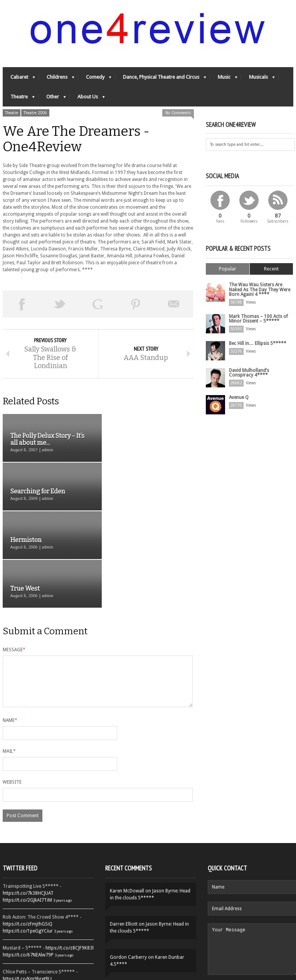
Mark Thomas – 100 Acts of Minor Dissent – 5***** (258, 319)
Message (14, 553)
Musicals (258, 79)
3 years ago (62, 813)
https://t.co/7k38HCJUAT (28, 806)
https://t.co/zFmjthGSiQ (28, 837)
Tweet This (60, 304)
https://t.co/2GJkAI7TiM (27, 813)
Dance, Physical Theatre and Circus (161, 79)
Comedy (95, 79)
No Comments (178, 113)
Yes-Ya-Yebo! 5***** (152, 903)
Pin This (136, 304)
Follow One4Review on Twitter (48, 946)
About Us (87, 99)
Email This (174, 304)
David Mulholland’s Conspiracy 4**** (249, 373)
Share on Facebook (22, 304)
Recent (271, 269)
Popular (228, 269)
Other (52, 99)
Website (12, 695)
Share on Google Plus (98, 304)
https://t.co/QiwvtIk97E (27, 929)
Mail (9, 664)
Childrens (57, 79)
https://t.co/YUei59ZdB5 (28, 923)
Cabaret (19, 79)
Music (224, 79)
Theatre (19, 99)
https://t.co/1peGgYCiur (28, 844)
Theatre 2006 (35, 113)
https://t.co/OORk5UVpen (29, 899)
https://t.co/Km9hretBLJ (27, 892)
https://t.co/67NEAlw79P (28, 868)
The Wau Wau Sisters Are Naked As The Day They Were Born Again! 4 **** (260, 290)
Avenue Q (239, 397)
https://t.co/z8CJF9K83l (70, 861)
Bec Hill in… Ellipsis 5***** (258, 343)
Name (10, 633)
